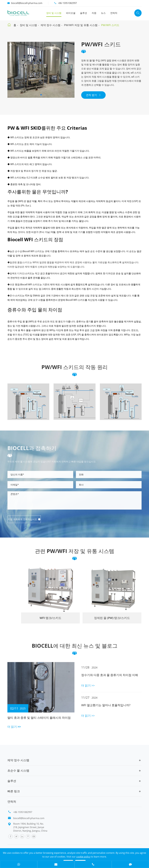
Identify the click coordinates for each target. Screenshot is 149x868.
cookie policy (83, 857)
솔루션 (84, 13)
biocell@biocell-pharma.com (27, 3)
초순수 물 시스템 (18, 770)
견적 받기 (93, 95)
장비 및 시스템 (54, 13)
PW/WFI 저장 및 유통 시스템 (81, 25)
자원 (94, 13)
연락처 (114, 13)
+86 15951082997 (67, 3)
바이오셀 (71, 13)
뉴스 (103, 13)
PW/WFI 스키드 (110, 25)
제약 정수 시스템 (50, 25)
